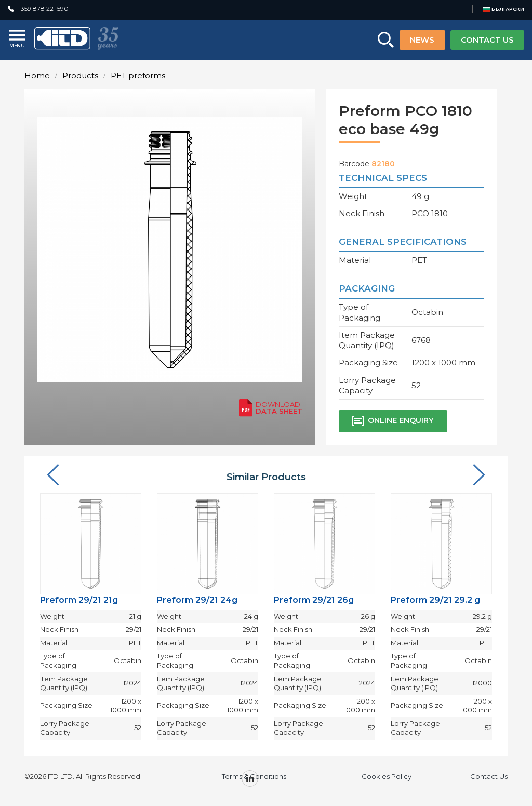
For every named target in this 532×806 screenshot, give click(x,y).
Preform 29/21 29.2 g (435, 600)
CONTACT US (487, 40)
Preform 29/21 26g (314, 600)
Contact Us (489, 776)
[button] (53, 476)
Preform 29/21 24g (197, 600)
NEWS (422, 40)
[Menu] (18, 40)
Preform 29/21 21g (79, 600)
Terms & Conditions (254, 776)
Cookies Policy (387, 776)
